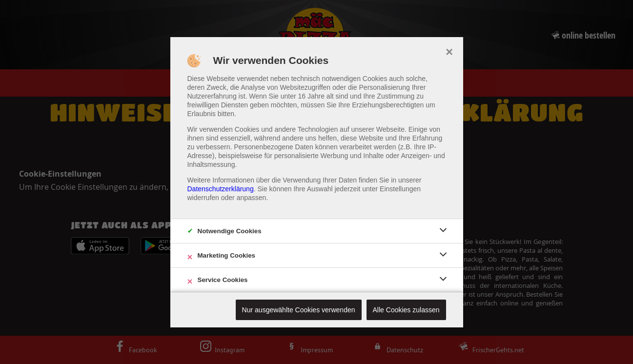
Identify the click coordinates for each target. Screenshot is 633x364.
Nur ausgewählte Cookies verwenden (299, 310)
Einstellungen (400, 189)
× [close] (449, 51)
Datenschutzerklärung (221, 189)
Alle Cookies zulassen (406, 310)
